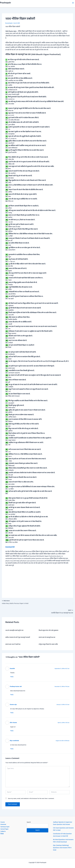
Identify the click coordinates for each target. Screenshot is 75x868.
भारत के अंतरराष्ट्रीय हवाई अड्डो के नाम (14, 631)
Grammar (3, 825)
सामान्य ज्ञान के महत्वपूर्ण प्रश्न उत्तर (47, 638)
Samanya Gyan (5, 827)
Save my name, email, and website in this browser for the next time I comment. (31, 800)
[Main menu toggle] (73, 3)
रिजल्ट (2, 834)
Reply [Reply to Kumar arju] (13, 714)
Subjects (3, 831)
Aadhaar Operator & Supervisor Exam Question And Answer (63, 823)
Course (3, 822)
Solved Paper (4, 829)
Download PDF (10, 547)
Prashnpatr (5, 3)
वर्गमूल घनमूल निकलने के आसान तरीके (48, 645)
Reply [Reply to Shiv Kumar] (13, 732)
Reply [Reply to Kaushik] (13, 677)
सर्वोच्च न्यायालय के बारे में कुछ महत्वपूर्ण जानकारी (18, 638)
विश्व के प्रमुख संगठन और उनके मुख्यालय (49, 631)
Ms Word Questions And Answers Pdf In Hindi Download (63, 841)
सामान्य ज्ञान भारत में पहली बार (13, 645)
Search (29, 822)
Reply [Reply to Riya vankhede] (13, 750)
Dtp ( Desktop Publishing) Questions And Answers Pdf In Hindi (62, 848)
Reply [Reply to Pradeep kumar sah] (13, 696)
